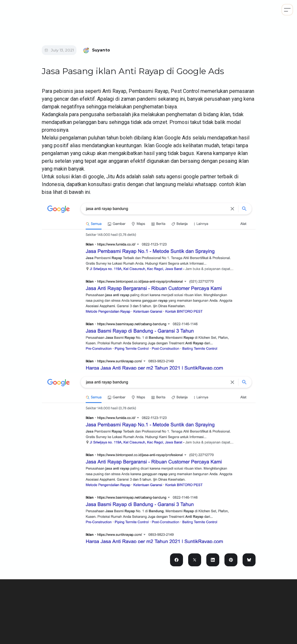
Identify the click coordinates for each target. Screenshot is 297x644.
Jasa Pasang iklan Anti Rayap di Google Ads (133, 71)
